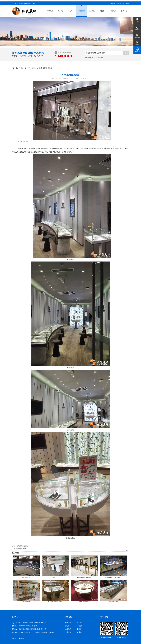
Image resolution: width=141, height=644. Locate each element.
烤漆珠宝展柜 (55, 577)
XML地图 (44, 632)
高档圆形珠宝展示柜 (84, 602)
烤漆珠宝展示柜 (26, 577)
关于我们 (61, 11)
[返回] (127, 550)
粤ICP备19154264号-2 (24, 632)
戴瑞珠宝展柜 (70, 430)
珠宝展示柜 (72, 368)
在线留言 (127, 3)
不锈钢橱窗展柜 (26, 602)
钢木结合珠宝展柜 (113, 602)
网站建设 (21, 638)
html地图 (51, 632)
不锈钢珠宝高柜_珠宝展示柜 (84, 577)
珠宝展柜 (101, 57)
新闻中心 (103, 11)
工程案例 (82, 11)
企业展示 (92, 11)
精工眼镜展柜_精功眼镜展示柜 (113, 577)
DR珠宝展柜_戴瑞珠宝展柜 (55, 602)
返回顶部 (68, 623)
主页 (25, 68)
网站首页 (50, 11)
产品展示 (71, 11)
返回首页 (113, 3)
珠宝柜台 (95, 57)
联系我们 (120, 3)
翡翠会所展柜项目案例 (22, 546)
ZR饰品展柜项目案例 (22, 548)
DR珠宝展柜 (71, 260)
